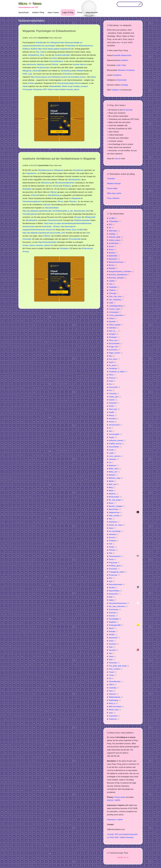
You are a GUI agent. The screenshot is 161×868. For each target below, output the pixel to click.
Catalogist (114, 287)
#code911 (124, 60)
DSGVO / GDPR (114, 800)
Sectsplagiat (115, 619)
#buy (124, 65)
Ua (111, 678)
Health (113, 412)
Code (112, 303)
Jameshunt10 (115, 425)
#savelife (117, 55)
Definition (114, 328)
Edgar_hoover (116, 353)
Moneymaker (115, 497)
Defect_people (116, 325)
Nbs (112, 519)
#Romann (73, 201)
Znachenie (114, 716)
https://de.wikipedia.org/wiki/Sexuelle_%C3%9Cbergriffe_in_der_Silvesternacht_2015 (56, 211)
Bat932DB (114, 256)
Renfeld (113, 588)
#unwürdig (27, 239)
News (112, 528)
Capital (113, 281)
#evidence (117, 75)
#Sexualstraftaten (52, 208)
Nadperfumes (115, 512)
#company (130, 70)
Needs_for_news (117, 525)
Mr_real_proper (116, 500)
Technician (114, 663)
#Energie (78, 217)
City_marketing (116, 300)
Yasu (112, 713)
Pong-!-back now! (55, 38)
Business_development (119, 275)
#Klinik (64, 86)
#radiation (115, 90)
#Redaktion (64, 248)
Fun (112, 390)
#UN (88, 233)
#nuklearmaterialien (62, 55)
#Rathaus (26, 49)
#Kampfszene (78, 170)
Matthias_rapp (116, 478)
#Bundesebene (32, 220)
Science (113, 616)
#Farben (31, 83)
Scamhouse (115, 610)
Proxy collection (113, 198)
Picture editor (112, 188)
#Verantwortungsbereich (32, 201)
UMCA (113, 685)
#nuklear (62, 89)
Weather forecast (114, 183)
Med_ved (114, 484)
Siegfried (114, 622)
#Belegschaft (90, 217)
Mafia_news (115, 469)
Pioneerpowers (116, 556)
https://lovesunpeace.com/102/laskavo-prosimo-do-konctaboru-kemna (58, 77)
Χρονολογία (24, 12)
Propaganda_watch (118, 572)
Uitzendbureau (116, 681)
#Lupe (70, 86)
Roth (112, 597)
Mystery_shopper (117, 506)
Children (113, 290)
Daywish (113, 322)
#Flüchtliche (67, 74)
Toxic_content (116, 669)
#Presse (26, 252)
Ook (112, 544)
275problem (115, 221)
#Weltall (80, 71)
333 (112, 225)
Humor (113, 422)
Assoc (113, 250)
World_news (115, 710)
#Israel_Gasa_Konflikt (74, 230)
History (113, 415)
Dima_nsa (114, 340)
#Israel (56, 186)
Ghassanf (114, 403)
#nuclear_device (73, 89)
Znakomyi (114, 719)
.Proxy (80, 12)
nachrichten (44, 38)
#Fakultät (39, 43)
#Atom (50, 89)
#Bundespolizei (74, 180)
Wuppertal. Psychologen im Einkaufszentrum (49, 31)
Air (111, 228)
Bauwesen (114, 259)
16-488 (113, 218)
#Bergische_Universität (32, 71)
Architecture (115, 243)
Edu (112, 356)
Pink (112, 553)
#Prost (60, 201)
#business (122, 70)
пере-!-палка (53, 12)
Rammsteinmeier (117, 584)
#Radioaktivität (55, 86)
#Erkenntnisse (87, 248)
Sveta (112, 641)
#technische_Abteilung (35, 64)
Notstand (114, 534)
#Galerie (34, 49)
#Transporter (28, 89)
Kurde (113, 450)
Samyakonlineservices (119, 603)
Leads (113, 453)
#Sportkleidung (53, 195)
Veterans (114, 694)
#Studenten (38, 89)
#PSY (45, 89)
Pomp (112, 559)
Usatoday (114, 688)
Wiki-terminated (116, 707)
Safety (113, 600)
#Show (93, 77)
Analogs (113, 234)
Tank (112, 647)
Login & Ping (68, 12)
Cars (112, 284)
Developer (114, 337)
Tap (112, 653)
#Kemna (78, 83)
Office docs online (114, 193)
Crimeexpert (115, 312)
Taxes (112, 656)
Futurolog (114, 394)
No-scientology (116, 531)
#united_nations (29, 245)
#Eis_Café (40, 52)
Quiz (112, 581)
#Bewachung (46, 183)
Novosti (113, 538)
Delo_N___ (115, 331)
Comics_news (116, 309)
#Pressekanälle (75, 239)
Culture (113, 318)
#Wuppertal (55, 43)
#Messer (53, 192)
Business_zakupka (118, 278)
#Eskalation (27, 189)
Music (112, 503)
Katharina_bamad (117, 440)
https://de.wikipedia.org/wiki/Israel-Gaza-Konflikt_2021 (44, 233)
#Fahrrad (35, 195)
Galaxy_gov (115, 397)
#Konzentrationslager (66, 83)
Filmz (112, 375)
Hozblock (114, 419)
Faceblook (114, 368)
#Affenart (47, 236)
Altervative (114, 231)
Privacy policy (120, 797)
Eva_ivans (114, 359)
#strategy (124, 85)
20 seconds (128, 110)
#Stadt (25, 86)
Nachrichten (115, 509)
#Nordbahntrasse (45, 170)
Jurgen (113, 437)
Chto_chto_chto (116, 297)
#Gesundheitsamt (56, 61)
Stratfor (113, 635)
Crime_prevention (117, 315)
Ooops (113, 547)
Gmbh (113, 406)
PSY (112, 578)
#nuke (56, 89)
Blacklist (113, 268)
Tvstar (113, 675)
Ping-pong (114, 563)
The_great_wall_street (119, 666)
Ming (112, 487)
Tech (112, 660)
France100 (114, 387)
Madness (114, 466)
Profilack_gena (116, 566)
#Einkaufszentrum (86, 46)
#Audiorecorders (43, 68)
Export (113, 362)
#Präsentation (70, 46)
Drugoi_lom (115, 347)
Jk (111, 428)
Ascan (113, 246)
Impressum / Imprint (115, 820)
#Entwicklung (66, 71)
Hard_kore (114, 409)
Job (112, 431)
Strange (113, 631)
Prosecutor (114, 575)
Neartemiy (114, 522)
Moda (112, 491)
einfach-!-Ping (38, 12)
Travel (113, 672)
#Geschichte (46, 227)
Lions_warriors (116, 456)
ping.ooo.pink (92, 12)
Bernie (113, 265)
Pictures (113, 550)
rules (117, 159)
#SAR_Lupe (27, 74)
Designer (114, 334)
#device (83, 64)
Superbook (114, 638)
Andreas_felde (116, 237)
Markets (113, 475)
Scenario (114, 613)
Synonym (114, 644)
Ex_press (114, 365)
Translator (111, 179)
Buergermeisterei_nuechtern (121, 271)
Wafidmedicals (116, 697)
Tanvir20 (113, 650)
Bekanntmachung (117, 262)
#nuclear (76, 64)
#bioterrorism (126, 55)
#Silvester (47, 205)
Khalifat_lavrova (117, 444)
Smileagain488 (116, 625)
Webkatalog (115, 700)
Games (113, 400)
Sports (113, 628)
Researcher (115, 594)
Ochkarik (114, 541)
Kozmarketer (115, 447)
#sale (119, 65)
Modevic (113, 494)
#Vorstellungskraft (30, 214)
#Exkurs (57, 227)
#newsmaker (122, 80)
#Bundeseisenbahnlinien (65, 183)
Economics (114, 350)
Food (112, 381)
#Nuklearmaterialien (82, 220)
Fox (112, 384)
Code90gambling (117, 306)
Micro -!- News (30, 3)
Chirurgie (114, 293)
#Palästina (67, 186)
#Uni (48, 43)
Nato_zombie (115, 516)
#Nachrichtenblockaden (47, 242)
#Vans (55, 58)
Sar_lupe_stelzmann (118, 606)
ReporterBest (115, 591)
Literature (114, 459)
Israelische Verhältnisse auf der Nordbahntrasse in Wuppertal (59, 159)
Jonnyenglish (115, 434)
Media (113, 481)
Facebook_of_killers (118, 372)
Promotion (114, 569)
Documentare (115, 343)
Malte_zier (114, 472)
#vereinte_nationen (43, 245)
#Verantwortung (54, 220)
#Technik (55, 64)
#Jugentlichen (31, 173)
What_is (113, 703)
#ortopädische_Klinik (36, 55)
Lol (111, 462)
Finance (113, 378)
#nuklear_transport (80, 86)
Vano (112, 691)
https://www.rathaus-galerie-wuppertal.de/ (54, 49)
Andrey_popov (116, 240)
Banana (113, 253)
